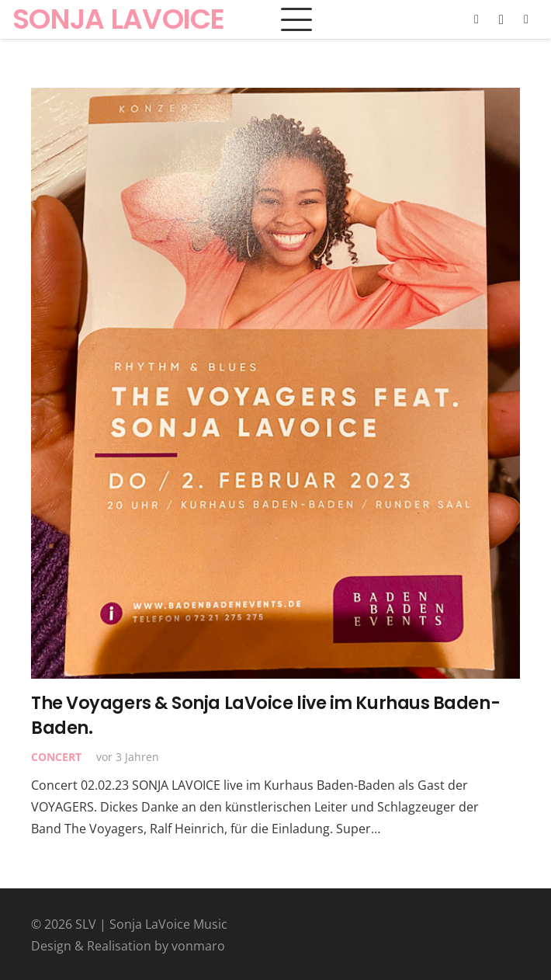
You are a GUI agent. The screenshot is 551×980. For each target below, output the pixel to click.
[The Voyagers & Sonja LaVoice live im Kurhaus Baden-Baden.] (275, 383)
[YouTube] (526, 19)
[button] (296, 19)
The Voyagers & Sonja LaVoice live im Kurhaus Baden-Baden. (265, 715)
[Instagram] (501, 19)
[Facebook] (476, 19)
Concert (56, 757)
